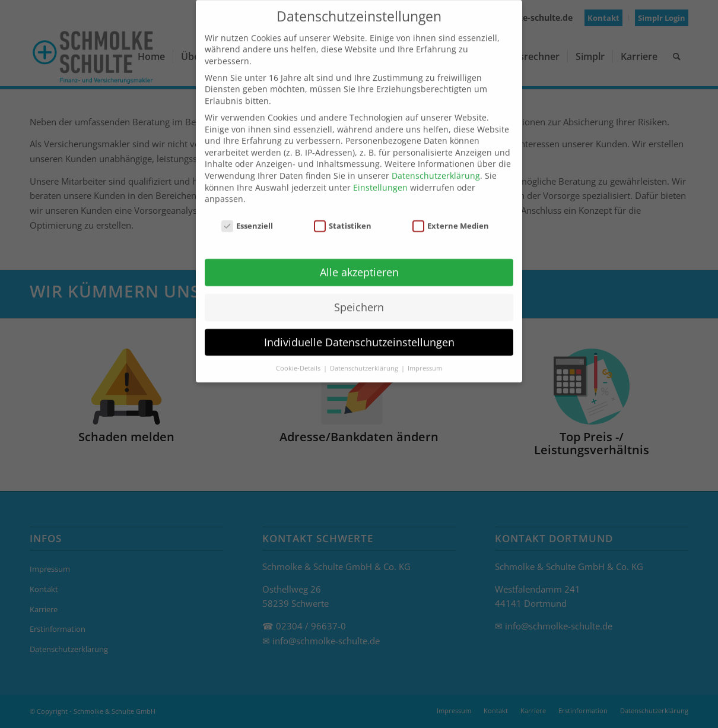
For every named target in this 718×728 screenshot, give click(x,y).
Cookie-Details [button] (299, 357)
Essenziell (247, 215)
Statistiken (343, 215)
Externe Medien (451, 215)
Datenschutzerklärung (436, 164)
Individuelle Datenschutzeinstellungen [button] (359, 331)
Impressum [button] (425, 357)
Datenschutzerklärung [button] (365, 357)
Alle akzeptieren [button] (359, 261)
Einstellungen (380, 176)
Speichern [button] (359, 296)
